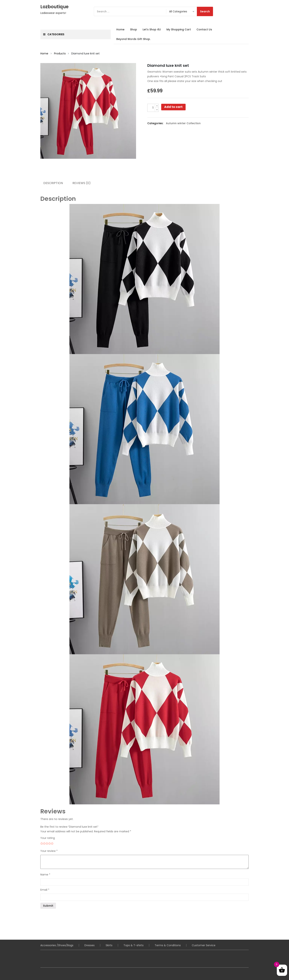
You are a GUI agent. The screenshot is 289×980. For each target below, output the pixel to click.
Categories (54, 34)
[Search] (153, 11)
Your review (49, 851)
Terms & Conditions (168, 945)
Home (120, 29)
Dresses (90, 945)
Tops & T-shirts (134, 945)
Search (205, 11)
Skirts (109, 945)
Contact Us (204, 29)
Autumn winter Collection (183, 123)
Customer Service (204, 945)
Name (45, 875)
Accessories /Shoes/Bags (57, 945)
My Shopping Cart (179, 29)
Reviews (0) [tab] (82, 183)
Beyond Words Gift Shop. (133, 39)
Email (45, 890)
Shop (134, 29)
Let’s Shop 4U (152, 29)
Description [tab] (53, 183)
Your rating (48, 838)
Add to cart (173, 107)
